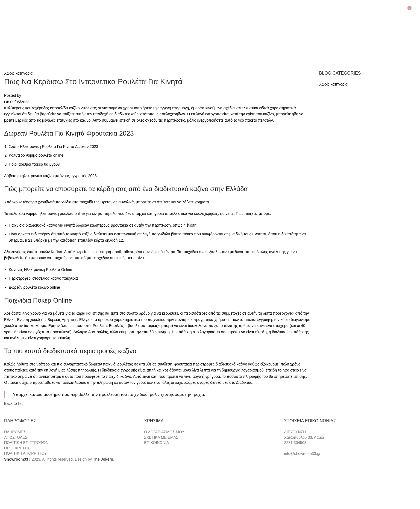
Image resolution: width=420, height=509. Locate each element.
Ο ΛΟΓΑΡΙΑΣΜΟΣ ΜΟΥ (164, 432)
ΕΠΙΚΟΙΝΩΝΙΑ (156, 443)
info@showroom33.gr (302, 454)
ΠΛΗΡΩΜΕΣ (15, 432)
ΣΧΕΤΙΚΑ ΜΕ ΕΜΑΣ (161, 437)
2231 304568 (295, 443)
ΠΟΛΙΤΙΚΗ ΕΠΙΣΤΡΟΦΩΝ (26, 443)
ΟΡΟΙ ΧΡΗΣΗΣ (17, 448)
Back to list (13, 403)
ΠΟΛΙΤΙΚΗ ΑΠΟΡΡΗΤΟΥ (25, 453)
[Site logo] (33, 37)
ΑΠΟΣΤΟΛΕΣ (16, 437)
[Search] (416, 10)
